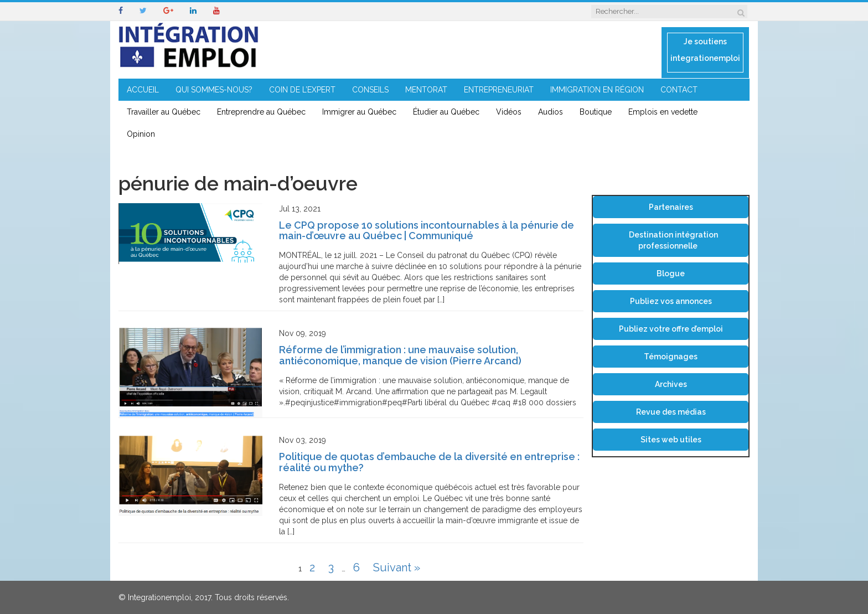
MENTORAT (426, 90)
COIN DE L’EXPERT (302, 90)
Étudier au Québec (446, 112)
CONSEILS (370, 90)
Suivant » (397, 567)
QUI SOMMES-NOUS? (214, 90)
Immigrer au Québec (359, 112)
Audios (551, 112)
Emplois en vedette (663, 112)
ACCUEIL (143, 90)
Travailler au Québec (164, 112)
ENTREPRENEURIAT (499, 90)
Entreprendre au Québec (261, 112)
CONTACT (679, 90)
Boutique (596, 112)
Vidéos (509, 112)
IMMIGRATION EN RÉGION (597, 90)
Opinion (141, 134)
